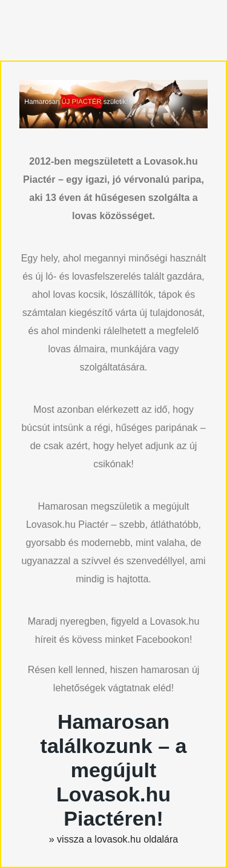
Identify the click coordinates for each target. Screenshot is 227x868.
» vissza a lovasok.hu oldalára (113, 839)
